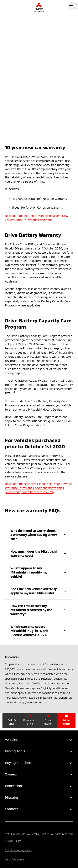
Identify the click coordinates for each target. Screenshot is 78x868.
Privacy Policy (13, 841)
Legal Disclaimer (15, 859)
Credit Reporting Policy (18, 850)
